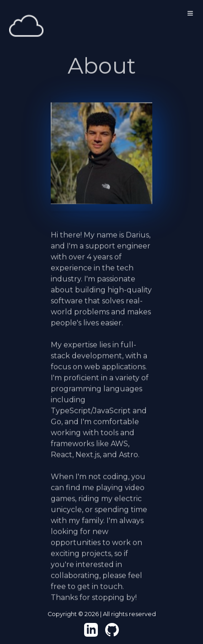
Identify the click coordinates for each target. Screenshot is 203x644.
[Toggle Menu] (190, 13)
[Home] (26, 26)
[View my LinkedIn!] (91, 630)
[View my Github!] (112, 630)
